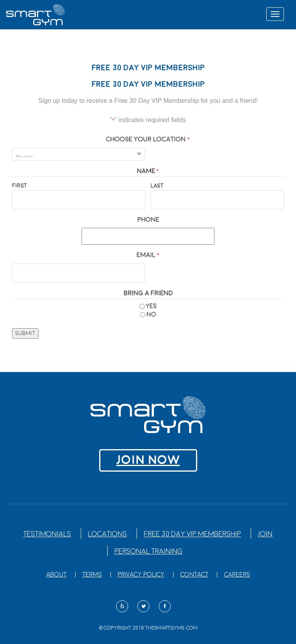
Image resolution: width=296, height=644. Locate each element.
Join (265, 534)
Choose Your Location (148, 140)
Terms (92, 575)
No (151, 315)
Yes (151, 306)
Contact (194, 575)
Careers (237, 575)
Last (157, 186)
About (56, 575)
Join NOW (148, 460)
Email (148, 256)
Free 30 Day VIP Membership (192, 534)
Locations (107, 534)
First (19, 186)
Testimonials (47, 534)
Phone (148, 220)
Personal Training (148, 551)
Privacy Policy (141, 575)
